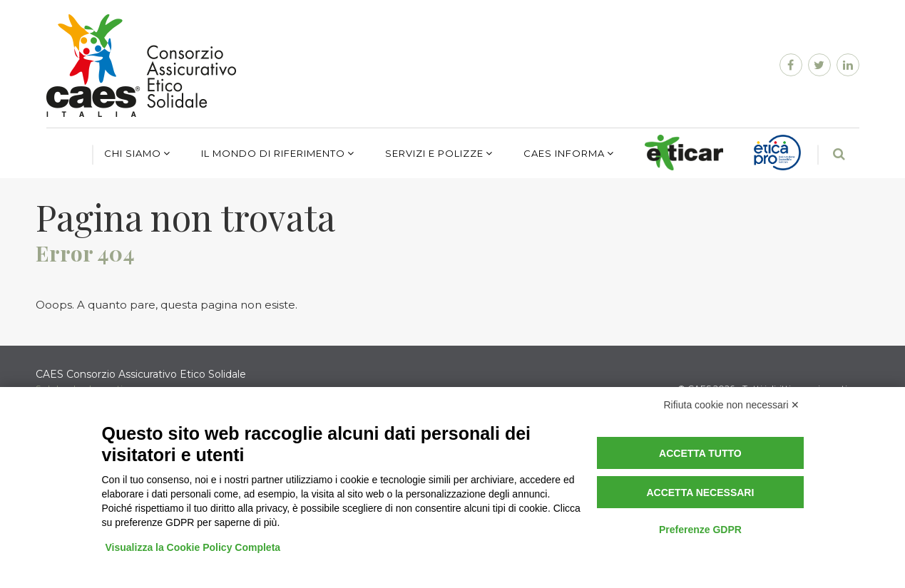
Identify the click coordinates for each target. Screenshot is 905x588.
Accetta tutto (700, 453)
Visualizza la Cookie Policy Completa (193, 547)
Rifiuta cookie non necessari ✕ (732, 405)
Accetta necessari (700, 492)
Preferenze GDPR (700, 530)
